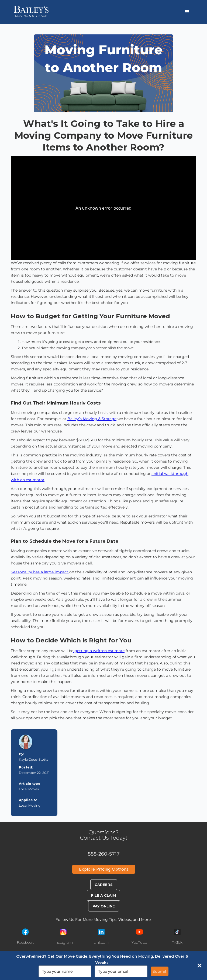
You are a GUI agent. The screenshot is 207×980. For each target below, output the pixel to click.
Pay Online (104, 906)
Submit (160, 971)
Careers (104, 885)
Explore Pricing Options (104, 869)
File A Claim (103, 895)
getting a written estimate (99, 651)
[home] (31, 12)
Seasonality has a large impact (40, 572)
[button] (187, 12)
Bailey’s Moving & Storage (92, 419)
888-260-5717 (104, 854)
